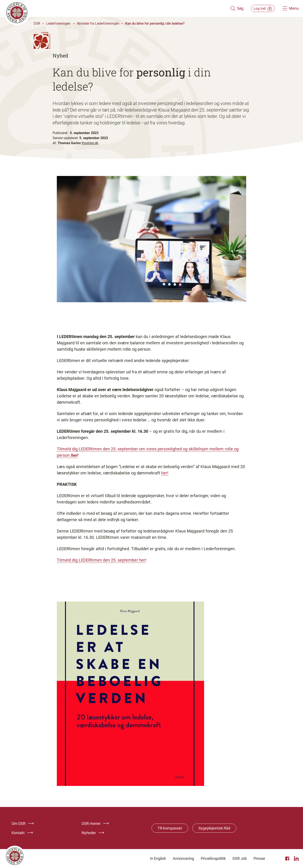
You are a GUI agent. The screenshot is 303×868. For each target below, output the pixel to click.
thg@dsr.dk (90, 143)
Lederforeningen (59, 23)
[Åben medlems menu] (260, 8)
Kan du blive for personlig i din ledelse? (155, 23)
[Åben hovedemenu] (291, 8)
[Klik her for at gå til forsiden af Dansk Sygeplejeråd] (114, 8)
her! (74, 455)
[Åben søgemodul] (231, 8)
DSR (37, 23)
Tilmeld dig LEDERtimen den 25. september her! (102, 560)
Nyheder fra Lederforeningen (98, 23)
